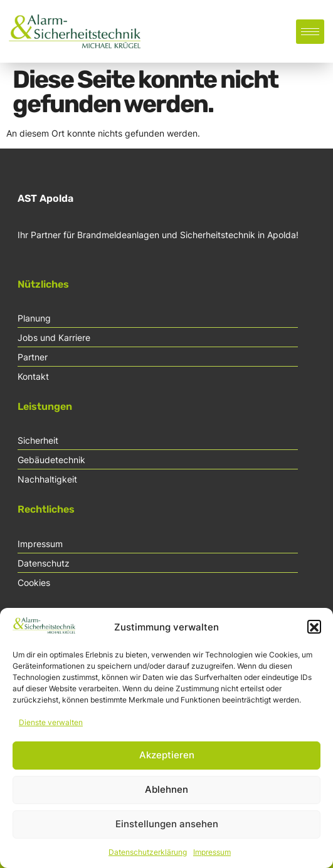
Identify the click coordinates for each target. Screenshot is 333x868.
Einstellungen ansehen (167, 830)
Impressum (212, 858)
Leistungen (45, 406)
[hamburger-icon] (310, 32)
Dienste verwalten (51, 728)
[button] (314, 633)
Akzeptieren (167, 761)
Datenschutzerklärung (148, 858)
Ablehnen (166, 796)
